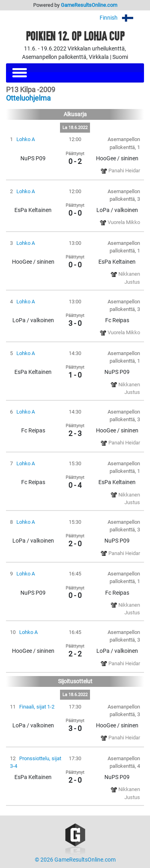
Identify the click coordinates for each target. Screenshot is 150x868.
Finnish (122, 18)
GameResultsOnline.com (89, 5)
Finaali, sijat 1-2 (37, 707)
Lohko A (26, 139)
